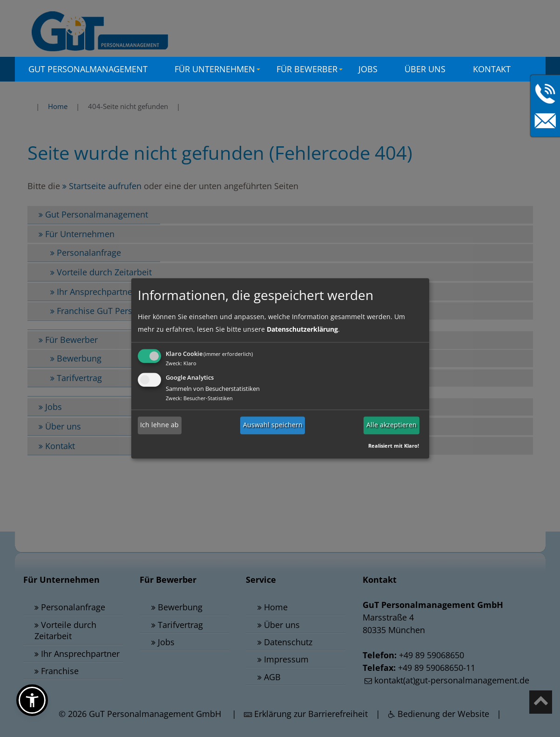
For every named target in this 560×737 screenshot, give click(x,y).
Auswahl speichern (273, 425)
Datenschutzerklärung (302, 329)
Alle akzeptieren (391, 425)
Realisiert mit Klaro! (394, 446)
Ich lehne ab (159, 425)
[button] (32, 700)
